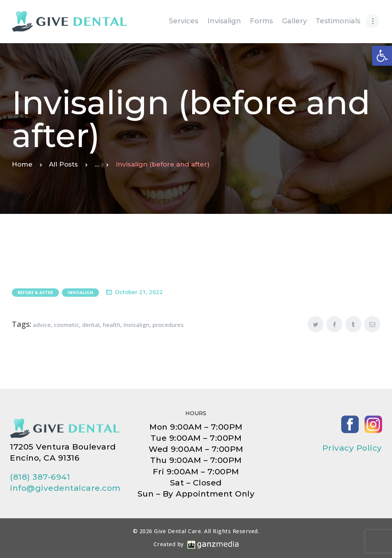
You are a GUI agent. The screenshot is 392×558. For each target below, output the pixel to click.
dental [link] (91, 325)
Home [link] (22, 164)
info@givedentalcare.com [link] (65, 488)
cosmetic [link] (66, 325)
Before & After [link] (35, 292)
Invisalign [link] (80, 292)
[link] (382, 56)
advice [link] (42, 325)
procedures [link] (168, 325)
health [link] (112, 325)
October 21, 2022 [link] (139, 292)
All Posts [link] (63, 164)
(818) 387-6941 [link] (40, 477)
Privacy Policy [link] (352, 448)
